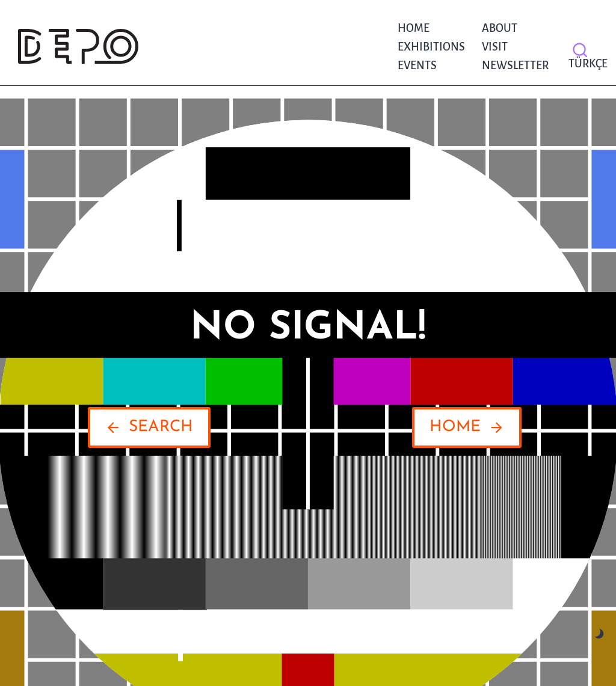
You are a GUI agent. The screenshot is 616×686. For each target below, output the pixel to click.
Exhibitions (431, 47)
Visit (495, 47)
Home (414, 28)
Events (417, 66)
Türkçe (585, 64)
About (500, 28)
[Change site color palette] (599, 634)
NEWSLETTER (515, 66)
